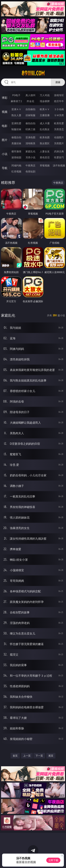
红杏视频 (16, 171)
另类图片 (59, 143)
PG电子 (16, 95)
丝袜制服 (30, 115)
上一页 (27, 756)
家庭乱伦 (30, 151)
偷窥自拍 (16, 137)
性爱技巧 (59, 157)
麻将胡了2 (16, 101)
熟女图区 (45, 143)
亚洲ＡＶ (16, 109)
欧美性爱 (59, 123)
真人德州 (30, 95)
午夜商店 (30, 165)
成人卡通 (45, 123)
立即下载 (53, 860)
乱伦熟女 (45, 129)
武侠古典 (59, 151)
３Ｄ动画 (59, 109)
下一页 (39, 756)
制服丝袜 (16, 129)
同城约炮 (16, 165)
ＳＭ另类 (59, 115)
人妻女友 (45, 151)
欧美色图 (45, 137)
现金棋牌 (45, 101)
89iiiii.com (33, 73)
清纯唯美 (30, 143)
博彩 (5, 98)
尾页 (51, 756)
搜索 (58, 82)
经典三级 (30, 129)
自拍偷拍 (30, 109)
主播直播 (45, 115)
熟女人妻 (16, 115)
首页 (15, 756)
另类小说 (30, 157)
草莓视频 (45, 165)
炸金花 (30, 101)
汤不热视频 (59, 165)
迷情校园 (16, 157)
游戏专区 (59, 95)
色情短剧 (30, 171)
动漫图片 (59, 137)
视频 (5, 112)
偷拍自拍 (30, 123)
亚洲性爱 (16, 123)
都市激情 (16, 151)
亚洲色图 (30, 137)
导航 (5, 168)
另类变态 (59, 129)
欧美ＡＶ (45, 109)
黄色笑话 (45, 157)
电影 (5, 126)
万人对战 (45, 95)
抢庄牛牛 (59, 101)
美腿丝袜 (16, 143)
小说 (5, 154)
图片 (5, 140)
